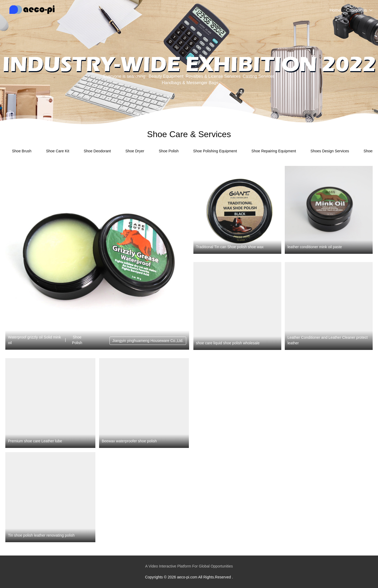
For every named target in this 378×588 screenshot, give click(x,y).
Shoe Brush (22, 151)
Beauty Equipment (166, 76)
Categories (357, 10)
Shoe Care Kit (58, 151)
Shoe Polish (169, 151)
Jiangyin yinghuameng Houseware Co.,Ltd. (148, 341)
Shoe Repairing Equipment (274, 151)
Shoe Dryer (135, 151)
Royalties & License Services (213, 76)
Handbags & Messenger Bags (190, 83)
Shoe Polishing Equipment (215, 151)
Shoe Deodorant (97, 151)
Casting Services (259, 76)
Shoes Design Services (330, 151)
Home (335, 10)
